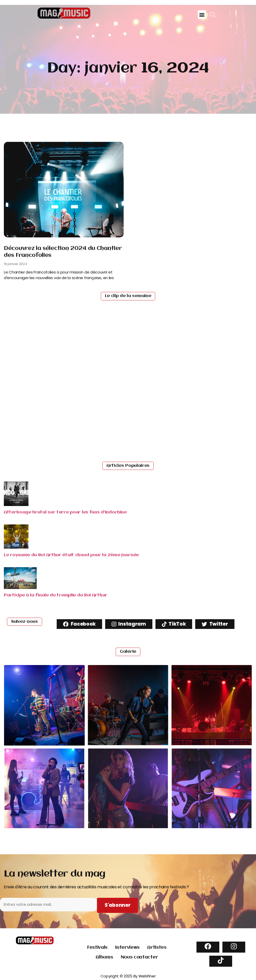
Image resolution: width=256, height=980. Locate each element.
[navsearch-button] (213, 15)
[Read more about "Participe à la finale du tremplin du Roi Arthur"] (20, 588)
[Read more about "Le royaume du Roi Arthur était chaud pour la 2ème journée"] (16, 548)
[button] (202, 14)
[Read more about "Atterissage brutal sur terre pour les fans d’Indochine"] (16, 505)
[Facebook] (208, 947)
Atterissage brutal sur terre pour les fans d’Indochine (65, 512)
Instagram (129, 624)
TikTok (174, 624)
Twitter (215, 624)
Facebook (79, 624)
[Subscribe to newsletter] (117, 906)
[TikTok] (221, 961)
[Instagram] (234, 947)
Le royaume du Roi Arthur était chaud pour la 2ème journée (71, 555)
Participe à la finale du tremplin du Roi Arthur (56, 595)
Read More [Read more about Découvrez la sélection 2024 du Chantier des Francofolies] (17, 289)
